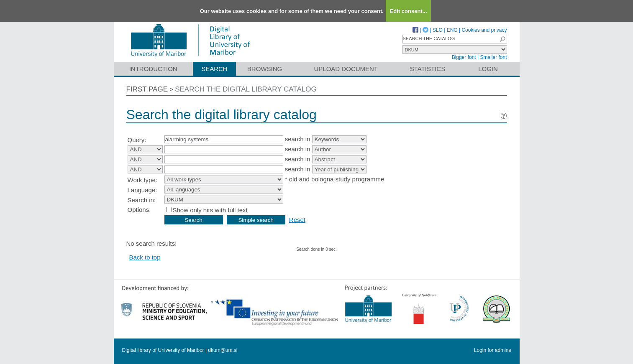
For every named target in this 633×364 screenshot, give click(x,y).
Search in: (142, 200)
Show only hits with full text (210, 210)
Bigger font (464, 57)
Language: (142, 190)
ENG (452, 30)
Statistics (428, 69)
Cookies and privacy (484, 30)
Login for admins (493, 350)
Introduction (153, 69)
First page (147, 89)
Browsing (265, 69)
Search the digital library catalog (246, 89)
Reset (297, 220)
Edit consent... (409, 11)
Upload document (346, 69)
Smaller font (493, 57)
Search (214, 69)
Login (488, 69)
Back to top (145, 257)
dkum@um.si (223, 350)
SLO (438, 30)
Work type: (142, 180)
